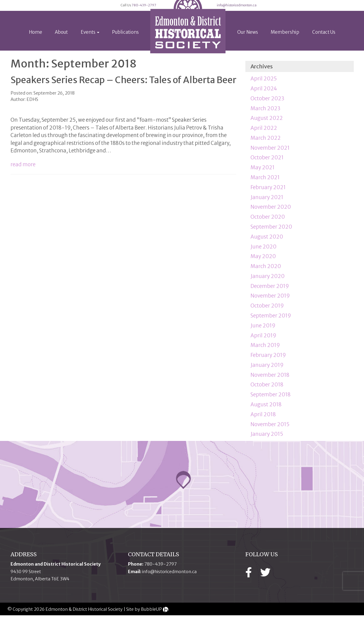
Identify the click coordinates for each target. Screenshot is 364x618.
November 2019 (270, 299)
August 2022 (267, 121)
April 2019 (263, 338)
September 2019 (271, 319)
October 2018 (267, 388)
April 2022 (264, 131)
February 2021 (268, 190)
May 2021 (263, 170)
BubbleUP (151, 612)
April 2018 (263, 417)
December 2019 (270, 289)
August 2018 (266, 407)
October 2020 (268, 220)
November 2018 (270, 378)
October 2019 (267, 309)
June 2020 (263, 249)
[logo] (188, 31)
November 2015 (270, 427)
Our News (248, 40)
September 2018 (271, 398)
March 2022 (266, 141)
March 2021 (265, 180)
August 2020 (267, 240)
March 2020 (266, 269)
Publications (125, 40)
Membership (285, 40)
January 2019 (267, 368)
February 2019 (268, 358)
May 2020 (263, 259)
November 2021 (270, 151)
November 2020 (271, 210)
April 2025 (264, 82)
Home (36, 40)
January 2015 (267, 437)
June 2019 (263, 329)
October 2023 (267, 101)
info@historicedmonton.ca (275, 9)
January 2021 (267, 200)
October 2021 (267, 161)
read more (23, 167)
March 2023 (265, 111)
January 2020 (268, 279)
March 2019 (265, 348)
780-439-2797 (130, 9)
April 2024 (264, 92)
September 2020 (271, 230)
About (61, 40)
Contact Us (324, 40)
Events (90, 40)
